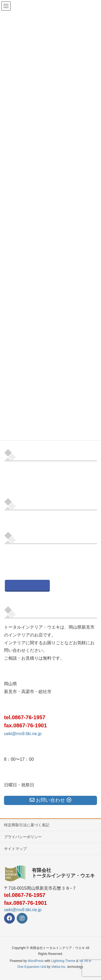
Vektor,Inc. (59, 967)
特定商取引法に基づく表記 (27, 825)
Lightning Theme (63, 961)
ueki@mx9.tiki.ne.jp (23, 734)
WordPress (36, 961)
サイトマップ (15, 849)
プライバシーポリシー (23, 837)
